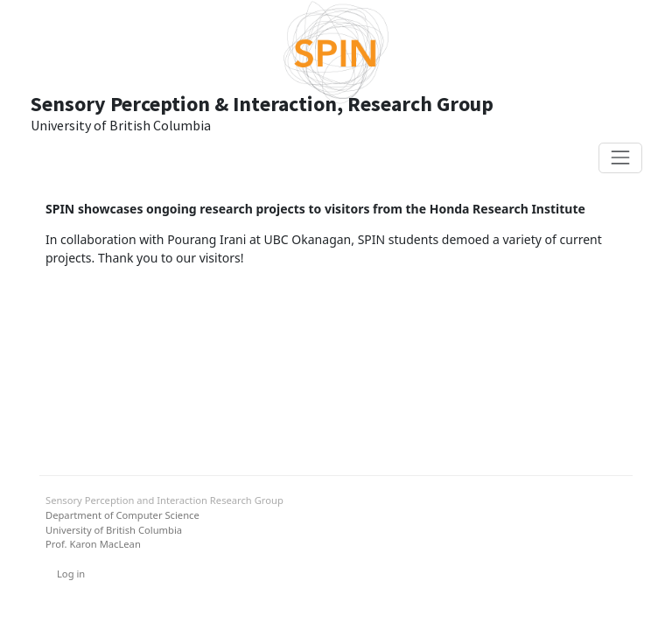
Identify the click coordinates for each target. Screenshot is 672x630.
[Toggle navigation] (620, 158)
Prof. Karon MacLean (93, 544)
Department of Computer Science (122, 515)
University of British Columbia (114, 530)
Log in (71, 574)
